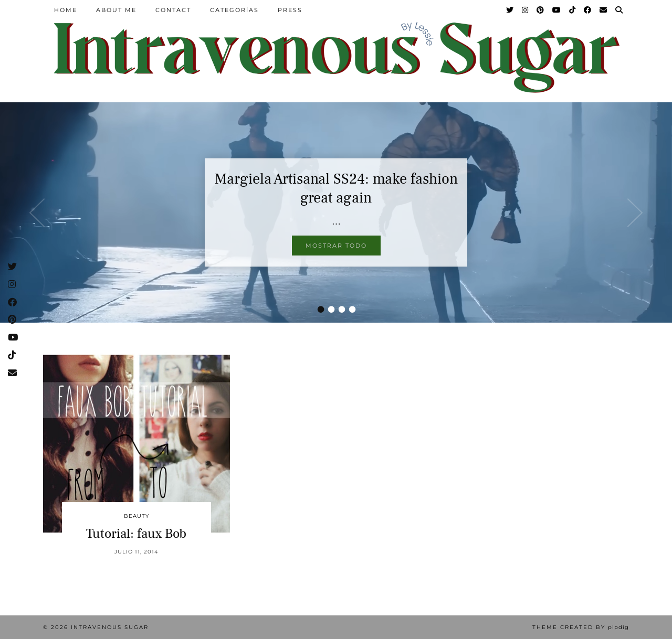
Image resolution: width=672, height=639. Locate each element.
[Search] (619, 10)
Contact (173, 10)
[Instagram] (526, 10)
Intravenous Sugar (110, 627)
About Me (116, 10)
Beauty (136, 516)
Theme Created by (581, 627)
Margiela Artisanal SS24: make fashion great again (336, 188)
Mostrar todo (336, 246)
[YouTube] (557, 10)
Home (66, 10)
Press (290, 10)
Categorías (234, 10)
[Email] (604, 10)
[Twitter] (510, 10)
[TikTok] (573, 10)
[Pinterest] (541, 10)
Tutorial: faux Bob (136, 534)
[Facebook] (588, 10)
